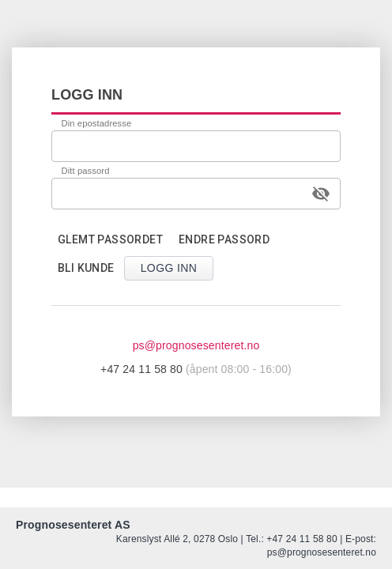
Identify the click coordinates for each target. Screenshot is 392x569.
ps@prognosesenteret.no (196, 345)
